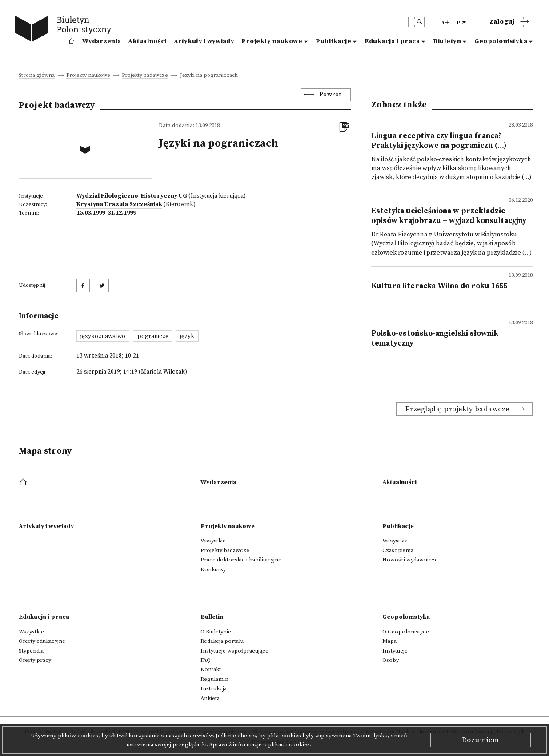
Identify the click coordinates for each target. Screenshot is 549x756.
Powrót (330, 95)
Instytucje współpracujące (234, 651)
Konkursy (213, 569)
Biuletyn (447, 41)
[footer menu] (24, 483)
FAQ (206, 660)
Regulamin (214, 679)
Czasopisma (398, 550)
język (187, 336)
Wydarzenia (102, 41)
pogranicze (153, 336)
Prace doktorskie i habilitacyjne (241, 560)
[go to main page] (65, 30)
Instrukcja (214, 688)
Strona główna (37, 76)
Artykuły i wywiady (204, 41)
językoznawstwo (103, 336)
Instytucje (395, 651)
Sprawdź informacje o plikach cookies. (260, 744)
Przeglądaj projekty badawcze (457, 409)
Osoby (391, 660)
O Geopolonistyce (406, 632)
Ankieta (210, 698)
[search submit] (419, 22)
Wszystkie (213, 541)
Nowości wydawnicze (410, 560)
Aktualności (147, 41)
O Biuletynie (216, 632)
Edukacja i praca (392, 41)
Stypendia (31, 651)
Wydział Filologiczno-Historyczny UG (132, 196)
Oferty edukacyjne (42, 641)
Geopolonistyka (501, 41)
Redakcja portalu (222, 641)
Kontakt (211, 669)
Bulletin (212, 617)
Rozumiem (481, 740)
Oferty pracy (35, 660)
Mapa (389, 641)
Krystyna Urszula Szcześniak (119, 204)
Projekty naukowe (272, 41)
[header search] (360, 22)
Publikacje (333, 41)
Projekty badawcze (145, 76)
